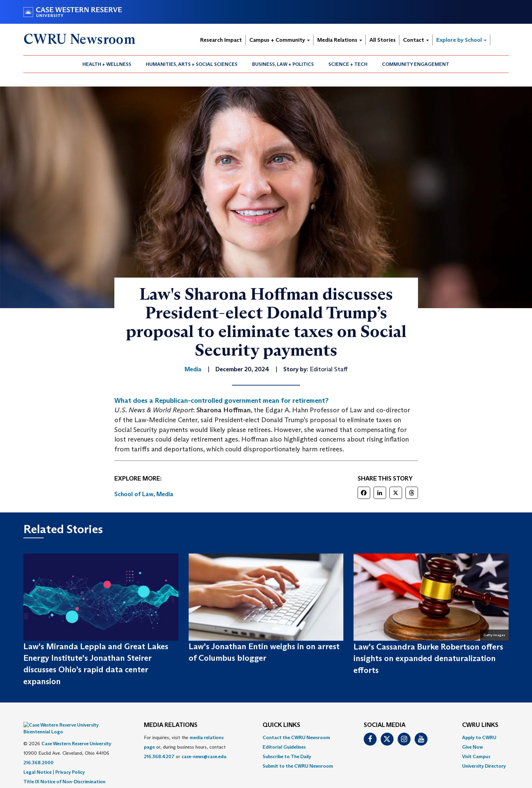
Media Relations (340, 40)
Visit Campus (476, 756)
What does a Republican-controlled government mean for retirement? (221, 400)
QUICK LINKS (281, 725)
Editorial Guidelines (284, 747)
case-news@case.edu (204, 756)
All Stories (383, 40)
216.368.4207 (159, 756)
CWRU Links (480, 725)
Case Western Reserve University (76, 733)
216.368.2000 (39, 752)
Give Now (472, 747)
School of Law (134, 494)
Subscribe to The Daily (287, 756)
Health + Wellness (107, 64)
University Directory (484, 766)
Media (165, 494)
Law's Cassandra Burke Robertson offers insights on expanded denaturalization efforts (428, 658)
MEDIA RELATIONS (171, 725)
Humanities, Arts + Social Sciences (192, 64)
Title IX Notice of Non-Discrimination (64, 771)
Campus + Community (280, 40)
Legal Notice (37, 762)
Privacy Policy (70, 762)
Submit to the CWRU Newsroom (298, 766)
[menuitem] (107, 64)
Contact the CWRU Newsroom (296, 737)
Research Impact (221, 40)
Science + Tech (348, 64)
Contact (416, 40)
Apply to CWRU (479, 737)
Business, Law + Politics (283, 64)
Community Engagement (416, 64)
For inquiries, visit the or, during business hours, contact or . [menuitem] (186, 747)
